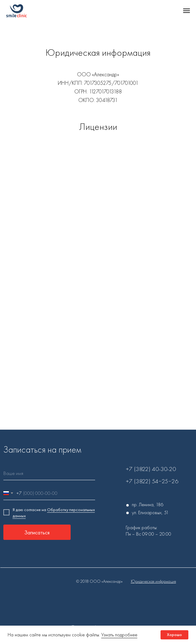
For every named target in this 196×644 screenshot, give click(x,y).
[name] (49, 473)
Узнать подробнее (119, 635)
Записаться (37, 532)
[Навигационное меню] (187, 11)
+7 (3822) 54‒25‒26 (152, 481)
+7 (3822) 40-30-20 (151, 469)
